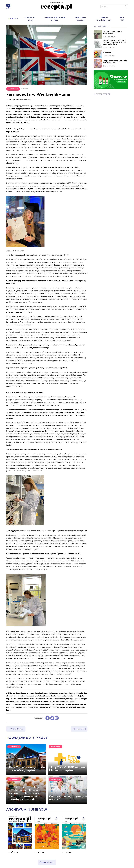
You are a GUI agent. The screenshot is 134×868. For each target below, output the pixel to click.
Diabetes (107, 52)
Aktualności (13, 19)
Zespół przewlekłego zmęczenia (113, 32)
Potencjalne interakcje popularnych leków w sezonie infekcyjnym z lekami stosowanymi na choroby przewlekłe (25, 793)
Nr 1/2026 (13, 852)
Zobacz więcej (46, 862)
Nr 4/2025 (40, 852)
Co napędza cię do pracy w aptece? (68, 798)
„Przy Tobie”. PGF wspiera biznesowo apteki (67, 769)
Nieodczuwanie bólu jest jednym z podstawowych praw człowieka (115, 42)
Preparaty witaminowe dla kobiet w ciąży (115, 62)
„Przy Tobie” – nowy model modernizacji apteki (27, 769)
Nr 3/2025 (67, 852)
